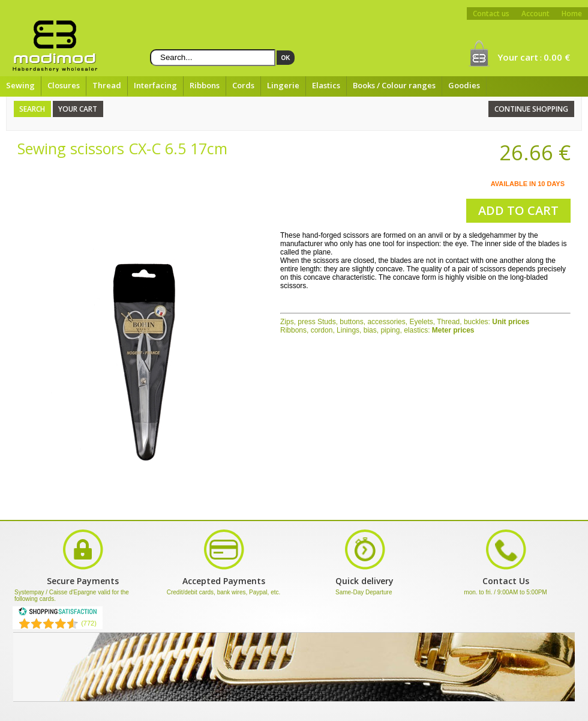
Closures (64, 85)
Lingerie (283, 85)
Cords (243, 85)
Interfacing (155, 85)
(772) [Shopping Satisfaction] (89, 623)
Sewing (20, 85)
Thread (107, 85)
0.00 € (557, 57)
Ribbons (205, 85)
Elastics (326, 85)
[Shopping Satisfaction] (58, 614)
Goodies (464, 85)
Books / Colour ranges (394, 85)
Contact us (491, 14)
